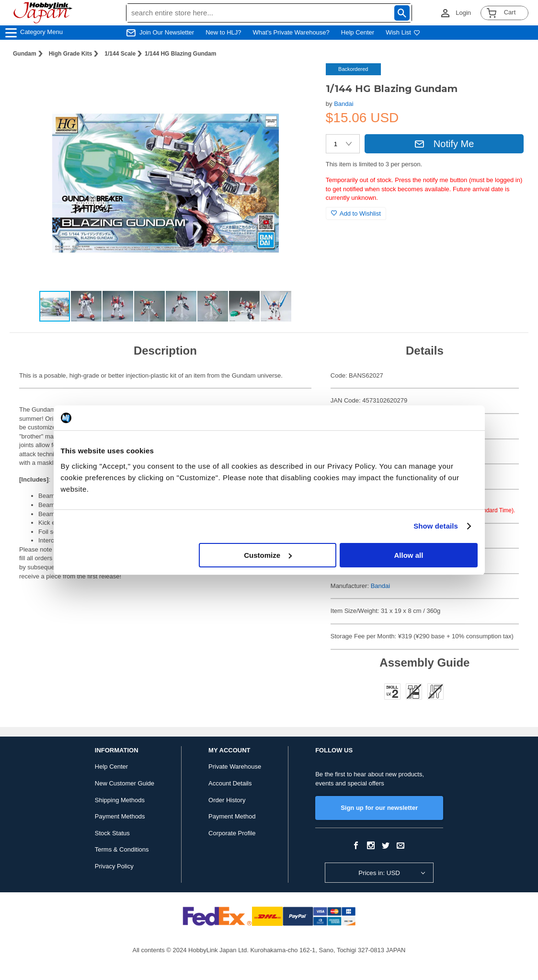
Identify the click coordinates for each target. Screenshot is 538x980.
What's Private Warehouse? (291, 32)
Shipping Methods (120, 800)
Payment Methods (120, 816)
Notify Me (444, 144)
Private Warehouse (235, 767)
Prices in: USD (379, 873)
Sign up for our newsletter (379, 808)
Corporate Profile (232, 833)
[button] (299, 81)
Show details (436, 526)
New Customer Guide (125, 783)
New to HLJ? (223, 32)
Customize (268, 555)
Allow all (409, 555)
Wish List (403, 32)
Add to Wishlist (356, 213)
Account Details (230, 783)
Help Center (358, 32)
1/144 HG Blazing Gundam (180, 54)
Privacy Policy (114, 866)
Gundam (25, 54)
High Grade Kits (71, 54)
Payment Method (232, 816)
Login (463, 13)
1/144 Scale (120, 54)
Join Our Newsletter (167, 32)
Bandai (343, 104)
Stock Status (112, 833)
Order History (227, 800)
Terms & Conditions (122, 849)
